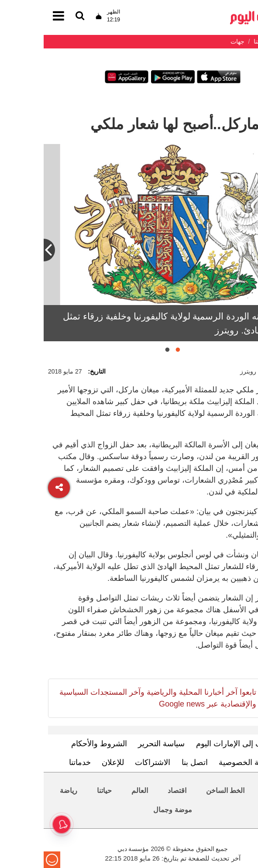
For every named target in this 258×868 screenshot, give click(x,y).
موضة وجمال (129, 810)
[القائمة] (36, 16)
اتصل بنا (151, 762)
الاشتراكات (109, 762)
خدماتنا (36, 762)
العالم (96, 791)
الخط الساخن (182, 791)
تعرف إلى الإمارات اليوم (191, 744)
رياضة (25, 791)
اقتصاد (133, 791)
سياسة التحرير (118, 744)
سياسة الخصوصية (204, 762)
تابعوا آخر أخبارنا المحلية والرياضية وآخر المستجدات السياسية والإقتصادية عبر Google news (114, 698)
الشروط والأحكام (55, 744)
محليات (231, 791)
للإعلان (69, 762)
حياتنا (61, 791)
